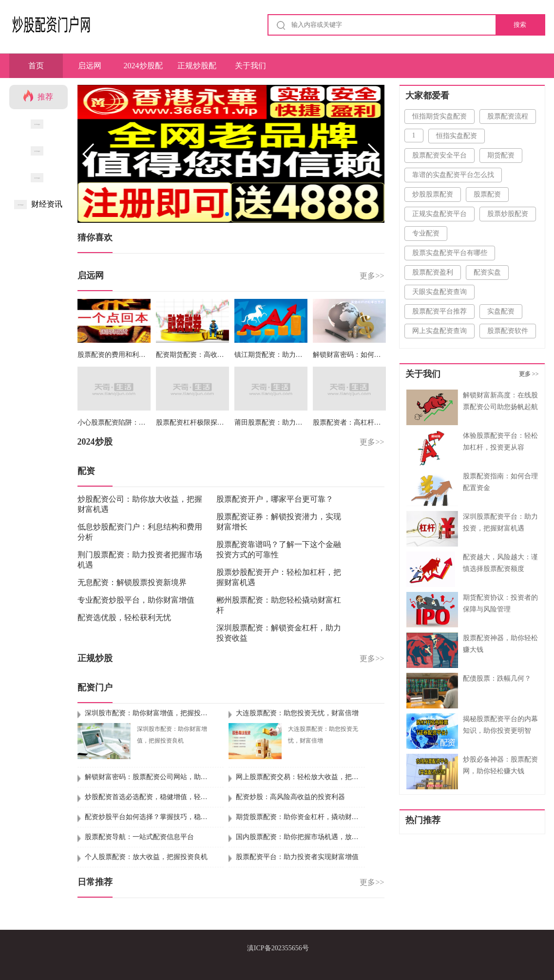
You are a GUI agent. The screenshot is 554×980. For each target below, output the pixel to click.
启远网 (90, 66)
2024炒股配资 (143, 70)
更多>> (372, 276)
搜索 (520, 25)
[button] (373, 154)
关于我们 (250, 66)
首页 (36, 66)
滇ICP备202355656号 (278, 948)
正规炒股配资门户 (197, 70)
